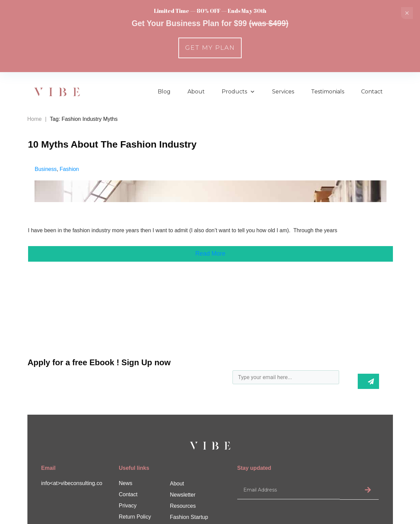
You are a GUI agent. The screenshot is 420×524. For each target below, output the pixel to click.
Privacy (128, 506)
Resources (183, 506)
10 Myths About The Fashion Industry (112, 144)
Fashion (69, 169)
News (126, 483)
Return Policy (135, 517)
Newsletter (183, 495)
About (177, 484)
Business (46, 169)
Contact (128, 494)
